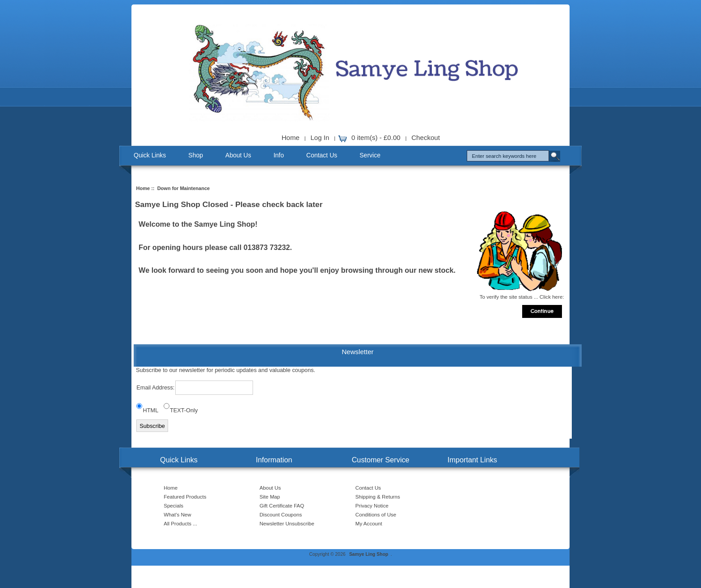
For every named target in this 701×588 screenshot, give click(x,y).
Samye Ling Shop (369, 554)
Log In (320, 137)
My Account (369, 523)
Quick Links (150, 155)
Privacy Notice (372, 506)
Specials (173, 506)
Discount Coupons (281, 514)
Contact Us (322, 155)
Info (279, 155)
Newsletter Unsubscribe (287, 523)
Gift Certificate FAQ (282, 506)
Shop (196, 155)
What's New (177, 514)
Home (291, 137)
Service (370, 155)
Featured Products (185, 497)
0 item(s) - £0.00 (376, 137)
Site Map (270, 497)
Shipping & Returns (378, 497)
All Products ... (180, 523)
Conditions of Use (376, 514)
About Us (238, 155)
